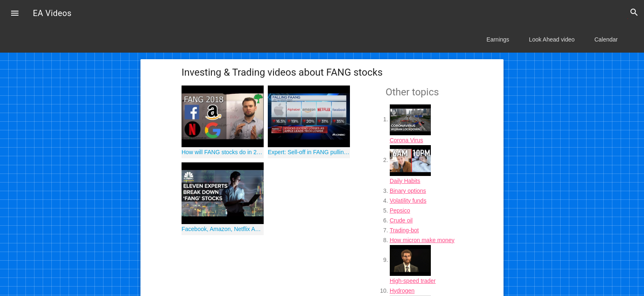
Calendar (606, 39)
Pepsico (400, 210)
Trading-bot (404, 230)
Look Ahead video (552, 39)
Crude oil (401, 220)
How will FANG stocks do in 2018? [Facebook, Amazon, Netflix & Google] (223, 152)
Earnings (498, 39)
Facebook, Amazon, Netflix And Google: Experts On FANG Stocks (223, 229)
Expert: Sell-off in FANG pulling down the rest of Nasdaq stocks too (309, 152)
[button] (15, 14)
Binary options (408, 191)
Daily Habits (405, 181)
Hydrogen (402, 291)
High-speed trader (413, 281)
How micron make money (422, 240)
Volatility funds (408, 201)
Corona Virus (406, 140)
